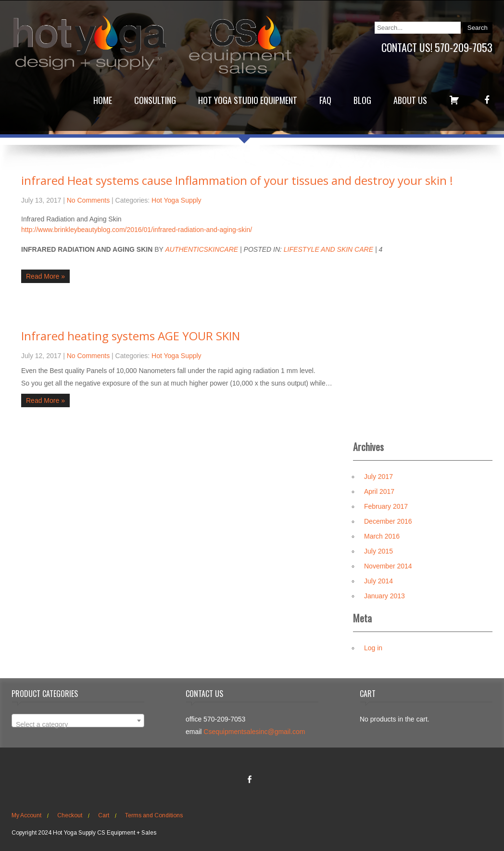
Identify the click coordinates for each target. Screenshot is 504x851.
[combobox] (78, 721)
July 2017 (378, 477)
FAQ (325, 100)
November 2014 (388, 566)
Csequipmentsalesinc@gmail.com (254, 732)
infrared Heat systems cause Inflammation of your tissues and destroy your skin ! (237, 180)
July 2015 (378, 551)
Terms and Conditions (154, 815)
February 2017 (386, 506)
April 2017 (379, 491)
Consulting (155, 100)
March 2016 (382, 536)
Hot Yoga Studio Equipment (248, 100)
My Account (26, 815)
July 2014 (378, 581)
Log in (373, 648)
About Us (410, 100)
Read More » (45, 276)
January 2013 (384, 596)
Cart (104, 815)
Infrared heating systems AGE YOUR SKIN (131, 336)
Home (103, 100)
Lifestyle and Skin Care (328, 249)
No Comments (88, 200)
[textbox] (78, 724)
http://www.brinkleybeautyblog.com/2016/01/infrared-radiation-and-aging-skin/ (137, 230)
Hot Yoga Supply (176, 200)
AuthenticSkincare (202, 249)
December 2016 (388, 521)
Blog (362, 100)
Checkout (70, 815)
